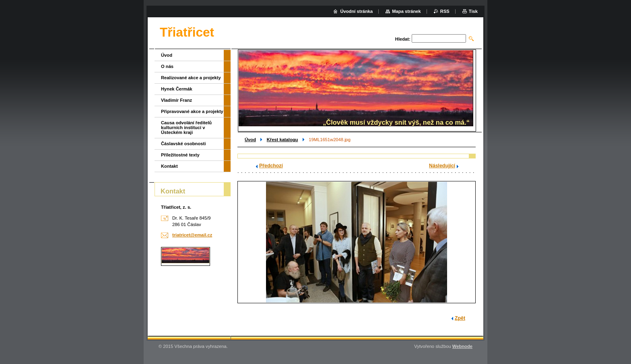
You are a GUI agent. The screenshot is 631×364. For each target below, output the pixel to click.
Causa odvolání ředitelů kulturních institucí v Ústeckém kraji (186, 128)
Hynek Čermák (177, 89)
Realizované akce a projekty (191, 78)
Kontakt (169, 166)
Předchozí (271, 166)
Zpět (460, 318)
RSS (445, 11)
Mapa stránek (406, 11)
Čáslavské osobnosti (183, 144)
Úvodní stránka (356, 11)
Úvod (250, 140)
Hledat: (403, 39)
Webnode (462, 346)
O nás (167, 66)
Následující (442, 166)
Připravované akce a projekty (192, 111)
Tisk (473, 11)
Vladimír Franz (176, 100)
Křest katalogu (283, 140)
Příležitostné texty (180, 155)
